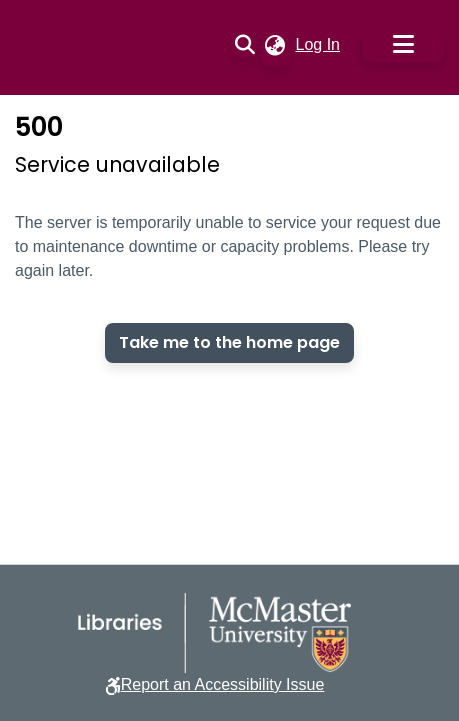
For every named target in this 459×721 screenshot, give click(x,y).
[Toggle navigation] (403, 45)
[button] (244, 45)
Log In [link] (319, 44)
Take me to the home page (229, 342)
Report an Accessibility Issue (223, 684)
